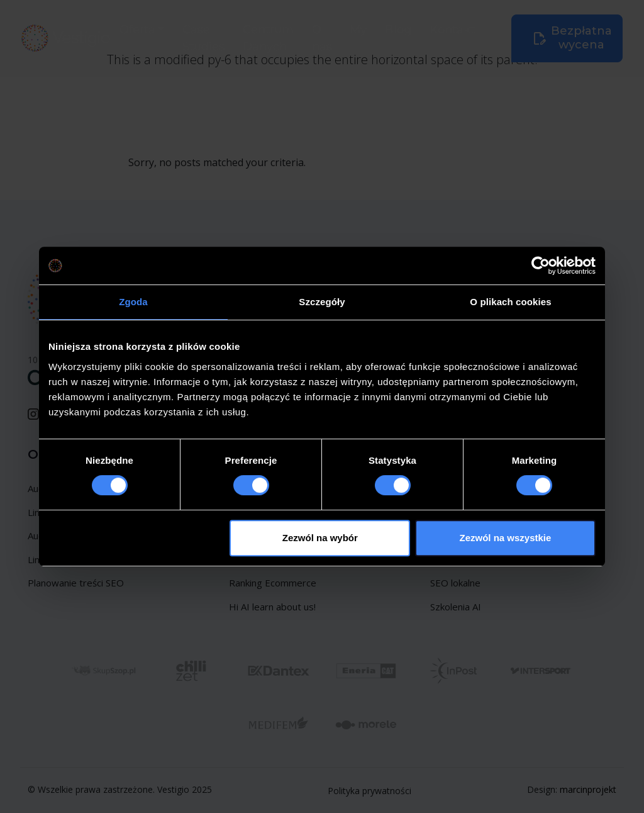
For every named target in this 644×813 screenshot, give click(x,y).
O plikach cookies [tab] (510, 302)
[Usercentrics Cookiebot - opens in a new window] (541, 266)
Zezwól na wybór (320, 538)
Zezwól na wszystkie (506, 538)
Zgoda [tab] (133, 302)
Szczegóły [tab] (322, 302)
